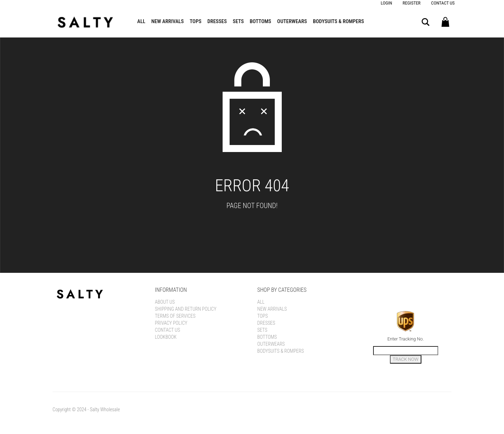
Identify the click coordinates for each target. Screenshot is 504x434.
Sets (238, 21)
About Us (165, 302)
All (141, 21)
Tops (195, 21)
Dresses (217, 21)
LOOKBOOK (166, 337)
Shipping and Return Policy (186, 309)
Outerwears (292, 21)
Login (387, 3)
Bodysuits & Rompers (338, 21)
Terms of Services (175, 316)
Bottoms (261, 21)
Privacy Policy (171, 323)
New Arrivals (167, 21)
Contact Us (443, 3)
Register (411, 3)
